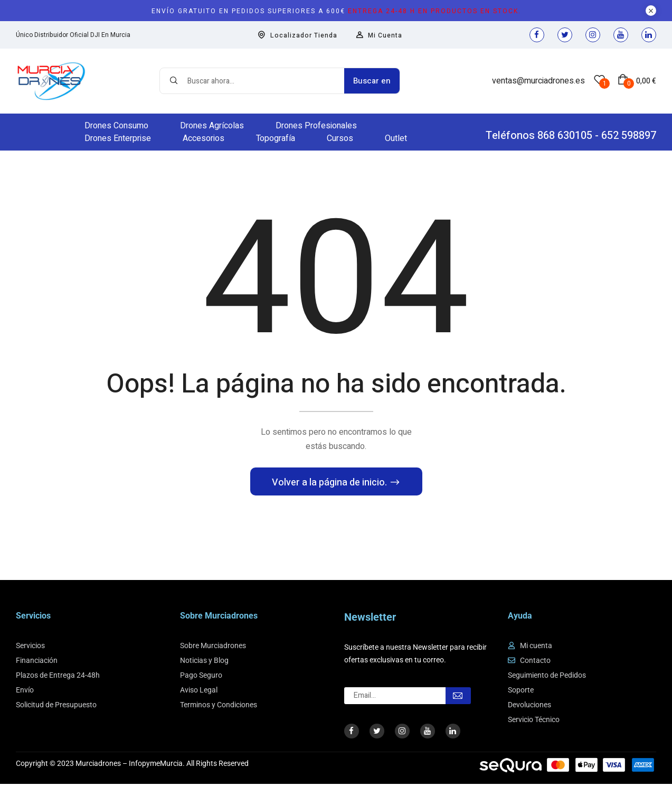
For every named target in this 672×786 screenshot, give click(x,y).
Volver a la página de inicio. (330, 485)
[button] (637, 81)
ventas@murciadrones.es (538, 81)
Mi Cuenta (379, 35)
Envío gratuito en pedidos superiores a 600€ (336, 11)
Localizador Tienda (297, 35)
